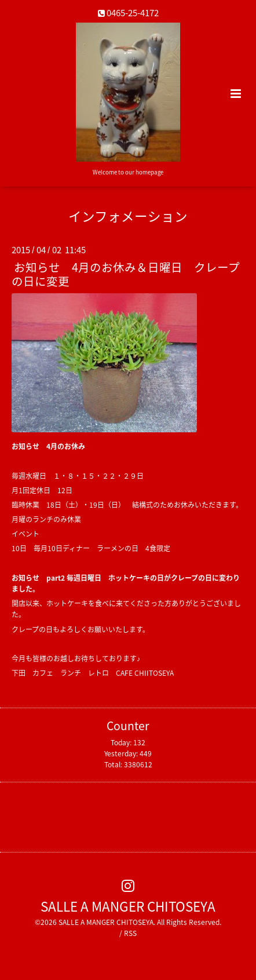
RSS (130, 933)
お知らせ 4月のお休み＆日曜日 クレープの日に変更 (126, 274)
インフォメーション (128, 216)
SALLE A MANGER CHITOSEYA (128, 906)
